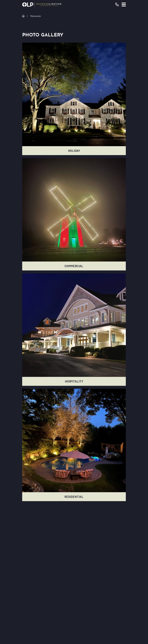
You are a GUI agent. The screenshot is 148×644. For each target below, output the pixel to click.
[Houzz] (86, 609)
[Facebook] (55, 609)
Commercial (74, 573)
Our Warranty (74, 557)
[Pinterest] (93, 609)
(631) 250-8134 (85, 540)
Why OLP (74, 581)
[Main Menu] (124, 5)
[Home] (42, 5)
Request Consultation (74, 547)
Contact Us (74, 589)
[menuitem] (56, 630)
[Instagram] (70, 609)
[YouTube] (62, 609)
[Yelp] (78, 609)
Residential (74, 565)
